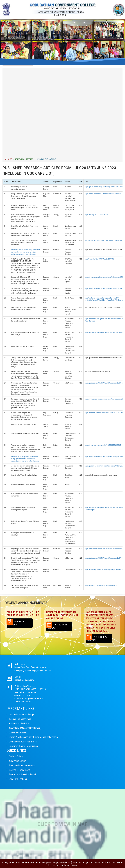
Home (8, 159)
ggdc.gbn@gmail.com (24, 680)
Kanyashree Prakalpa (19, 724)
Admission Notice (18, 761)
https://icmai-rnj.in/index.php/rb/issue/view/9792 (101, 585)
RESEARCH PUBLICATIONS (46, 159)
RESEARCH (30, 159)
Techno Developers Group (64, 865)
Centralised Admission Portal (23, 742)
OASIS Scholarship (18, 733)
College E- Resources (19, 770)
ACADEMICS (19, 159)
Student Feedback (18, 779)
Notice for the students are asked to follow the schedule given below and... (62, 615)
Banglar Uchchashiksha (20, 719)
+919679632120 (22, 702)
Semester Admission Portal (22, 775)
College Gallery (16, 757)
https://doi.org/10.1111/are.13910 (96, 215)
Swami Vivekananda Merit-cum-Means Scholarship (33, 737)
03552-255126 (39, 689)
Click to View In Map (62, 824)
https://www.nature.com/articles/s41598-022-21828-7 (103, 445)
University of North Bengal (22, 715)
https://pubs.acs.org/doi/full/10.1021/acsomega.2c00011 (104, 383)
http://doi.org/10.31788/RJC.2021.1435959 (99, 259)
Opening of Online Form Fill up (23, 614)
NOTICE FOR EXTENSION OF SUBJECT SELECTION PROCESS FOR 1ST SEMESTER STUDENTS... (102, 622)
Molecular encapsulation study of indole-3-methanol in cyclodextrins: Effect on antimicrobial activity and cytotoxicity (26, 252)
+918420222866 (22, 695)
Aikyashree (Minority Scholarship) (25, 728)
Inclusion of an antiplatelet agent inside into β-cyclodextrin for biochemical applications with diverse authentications (25, 459)
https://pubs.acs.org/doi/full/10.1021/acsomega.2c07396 (104, 558)
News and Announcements (22, 766)
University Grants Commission (23, 746)
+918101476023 (22, 689)
